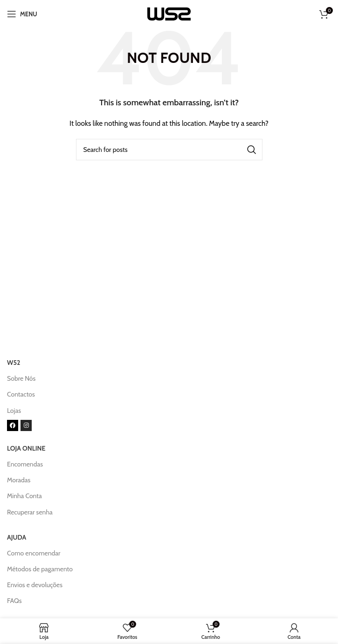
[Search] (169, 150)
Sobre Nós (21, 378)
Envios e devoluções (35, 585)
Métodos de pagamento (40, 569)
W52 (14, 363)
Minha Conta (24, 496)
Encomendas (25, 464)
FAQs (14, 601)
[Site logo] (169, 13)
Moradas (19, 480)
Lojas (14, 411)
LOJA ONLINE (26, 448)
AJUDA (17, 537)
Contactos (21, 394)
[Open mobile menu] (22, 14)
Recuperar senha (30, 512)
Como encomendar (34, 553)
